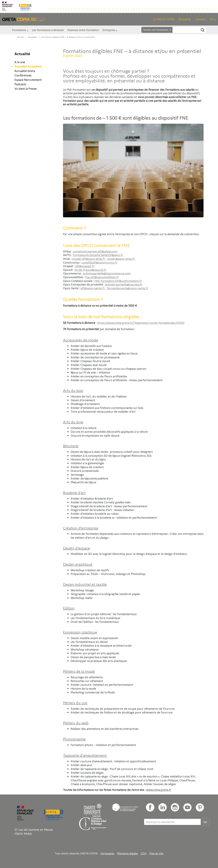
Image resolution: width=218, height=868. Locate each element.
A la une (20, 62)
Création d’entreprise (81, 528)
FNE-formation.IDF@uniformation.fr (118, 281)
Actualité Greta (25, 71)
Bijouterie (71, 446)
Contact (201, 19)
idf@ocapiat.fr (85, 266)
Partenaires (107, 853)
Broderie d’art (74, 492)
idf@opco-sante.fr (93, 288)
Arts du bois (73, 390)
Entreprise (109, 30)
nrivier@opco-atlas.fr (121, 259)
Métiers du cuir (75, 703)
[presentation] (170, 836)
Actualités (185, 19)
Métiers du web (76, 723)
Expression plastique (80, 632)
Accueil (21, 37)
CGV (144, 853)
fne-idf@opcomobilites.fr (102, 277)
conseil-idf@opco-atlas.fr (89, 259)
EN (212, 19)
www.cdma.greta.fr (159, 790)
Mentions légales (128, 853)
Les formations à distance (48, 30)
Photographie (74, 739)
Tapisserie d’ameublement (85, 755)
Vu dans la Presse (26, 88)
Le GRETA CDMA (164, 19)
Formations (19, 30)
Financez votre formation (83, 30)
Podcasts (20, 84)
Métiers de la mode (79, 671)
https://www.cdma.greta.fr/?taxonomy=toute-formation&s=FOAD (141, 323)
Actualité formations (28, 66)
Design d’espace (76, 548)
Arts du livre (73, 422)
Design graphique (78, 564)
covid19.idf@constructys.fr (100, 262)
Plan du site (156, 853)
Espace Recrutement (28, 80)
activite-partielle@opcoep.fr (124, 284)
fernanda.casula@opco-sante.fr (128, 288)
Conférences (23, 75)
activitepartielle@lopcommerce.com (107, 273)
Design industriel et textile (85, 584)
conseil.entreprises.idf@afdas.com (95, 251)
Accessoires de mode (81, 340)
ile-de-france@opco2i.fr (91, 270)
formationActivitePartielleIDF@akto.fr (98, 255)
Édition (69, 608)
